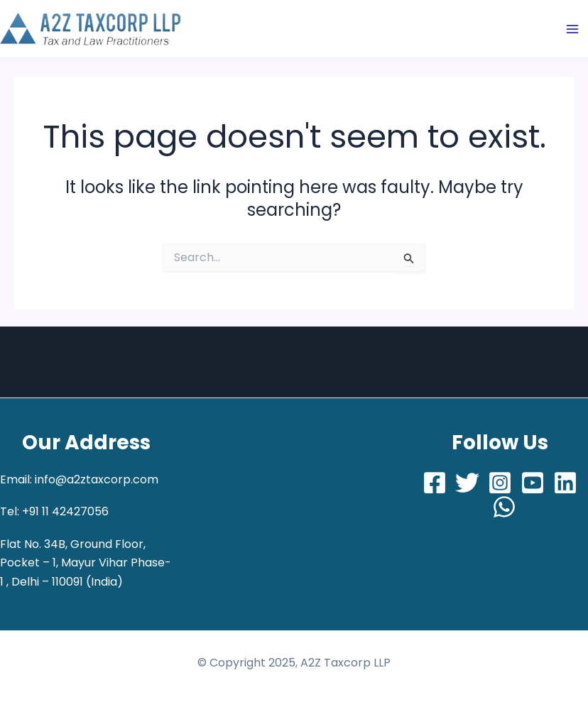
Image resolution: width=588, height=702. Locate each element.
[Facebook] (435, 483)
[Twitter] (467, 483)
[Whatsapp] (504, 507)
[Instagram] (500, 483)
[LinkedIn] (565, 483)
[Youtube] (533, 483)
